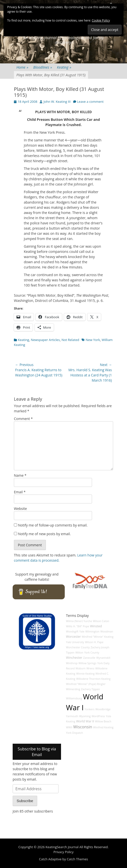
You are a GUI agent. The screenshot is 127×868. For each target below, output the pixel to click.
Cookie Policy (101, 20)
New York (93, 340)
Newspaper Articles (45, 340)
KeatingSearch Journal (62, 847)
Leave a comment (90, 102)
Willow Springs (87, 663)
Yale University (75, 642)
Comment (23, 419)
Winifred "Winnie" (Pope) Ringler (86, 684)
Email (20, 492)
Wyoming (85, 716)
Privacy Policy (63, 852)
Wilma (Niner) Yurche (79, 621)
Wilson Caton (101, 621)
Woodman (107, 631)
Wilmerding (73, 689)
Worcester (73, 637)
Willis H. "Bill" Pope (78, 626)
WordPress (98, 716)
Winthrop (72, 663)
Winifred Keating (103, 727)
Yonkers (90, 709)
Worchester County (78, 647)
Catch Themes (77, 859)
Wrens (90, 668)
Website (20, 509)
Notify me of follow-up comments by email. (53, 525)
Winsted (96, 626)
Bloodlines (43, 67)
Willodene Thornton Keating (93, 679)
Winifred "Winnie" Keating (97, 637)
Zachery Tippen (91, 689)
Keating (64, 67)
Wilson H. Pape (94, 642)
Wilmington (92, 631)
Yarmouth (72, 716)
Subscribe (25, 801)
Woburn (81, 668)
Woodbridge (103, 709)
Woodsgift (72, 631)
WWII (69, 727)
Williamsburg (74, 698)
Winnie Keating (85, 674)
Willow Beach (103, 721)
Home (22, 67)
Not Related (70, 340)
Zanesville (89, 658)
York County (92, 653)
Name (20, 475)
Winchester (74, 658)
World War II (85, 721)
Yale (82, 631)
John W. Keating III (57, 102)
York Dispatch (74, 733)
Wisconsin (83, 727)
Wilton (79, 653)
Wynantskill (103, 658)
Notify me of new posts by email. (45, 534)
